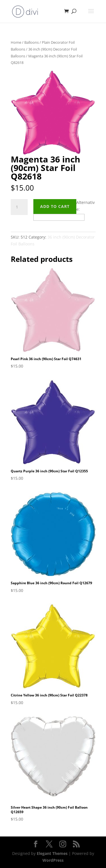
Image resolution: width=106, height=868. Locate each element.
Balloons (32, 42)
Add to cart (55, 206)
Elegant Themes (52, 853)
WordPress (53, 860)
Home (16, 42)
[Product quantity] (19, 207)
